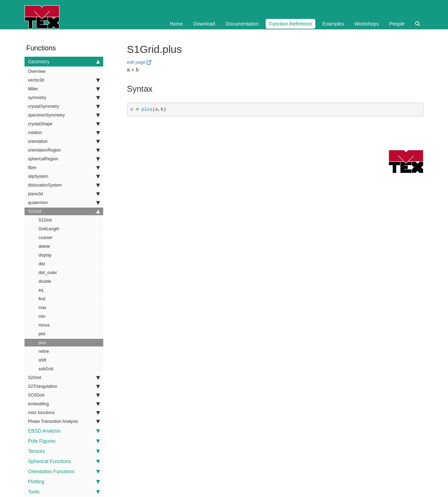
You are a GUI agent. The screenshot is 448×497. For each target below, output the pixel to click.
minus (44, 325)
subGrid (46, 369)
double (45, 281)
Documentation (242, 24)
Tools (64, 492)
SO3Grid (64, 395)
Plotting (64, 482)
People (397, 24)
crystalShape (64, 124)
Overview (37, 71)
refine (44, 351)
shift (42, 360)
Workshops (367, 24)
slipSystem (64, 176)
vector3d (64, 80)
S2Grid (64, 378)
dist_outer (48, 273)
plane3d (64, 194)
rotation (64, 133)
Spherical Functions (64, 461)
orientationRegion (64, 150)
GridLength (49, 229)
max (43, 308)
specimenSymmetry (64, 115)
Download (204, 24)
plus (42, 343)
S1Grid (64, 211)
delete (44, 246)
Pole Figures (64, 441)
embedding (64, 404)
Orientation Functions (64, 471)
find (42, 299)
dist (42, 264)
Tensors (64, 451)
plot (42, 334)
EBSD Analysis (64, 431)
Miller (64, 89)
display (45, 255)
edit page (136, 62)
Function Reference (290, 24)
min (42, 316)
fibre (64, 168)
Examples (333, 24)
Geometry (64, 62)
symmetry (64, 98)
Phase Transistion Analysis (64, 421)
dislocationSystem (64, 185)
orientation (64, 141)
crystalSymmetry (64, 106)
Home (176, 24)
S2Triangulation (64, 386)
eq (41, 290)
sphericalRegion (64, 159)
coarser (45, 238)
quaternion (64, 203)
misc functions (64, 413)
